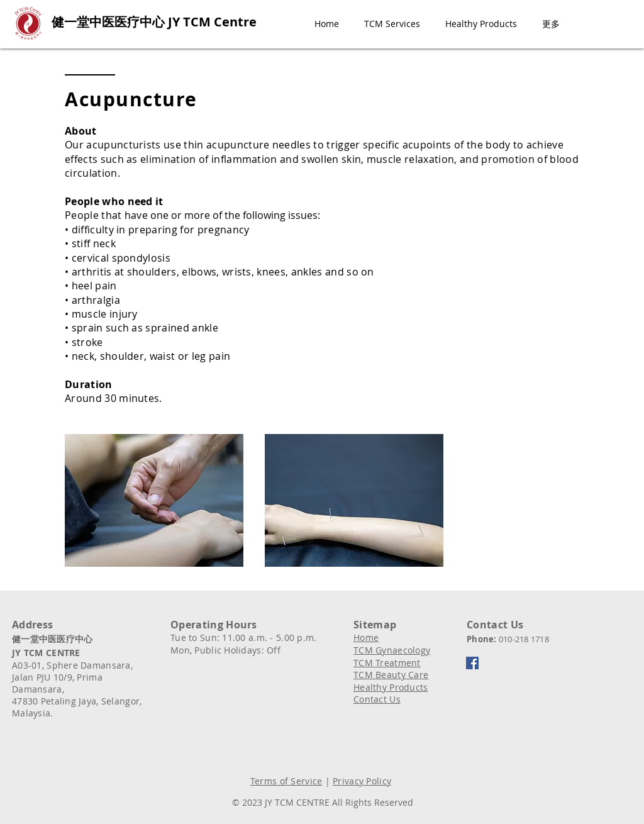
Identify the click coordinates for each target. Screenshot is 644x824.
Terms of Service (286, 781)
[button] (392, 24)
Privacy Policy (362, 781)
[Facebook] (472, 663)
